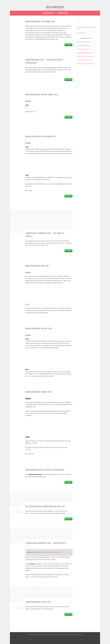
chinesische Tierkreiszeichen (50, 552)
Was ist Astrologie (81, 33)
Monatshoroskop (63, 13)
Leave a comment (19, 513)
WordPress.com (78, 635)
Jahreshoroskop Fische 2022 (38, 602)
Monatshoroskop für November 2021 (85, 64)
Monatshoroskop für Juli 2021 (39, 328)
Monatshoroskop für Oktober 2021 (41, 136)
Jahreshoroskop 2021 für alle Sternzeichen (45, 470)
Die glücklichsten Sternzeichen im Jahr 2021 (45, 506)
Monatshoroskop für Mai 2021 (84, 42)
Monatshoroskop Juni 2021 (37, 266)
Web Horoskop (55, 7)
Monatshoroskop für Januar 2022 (40, 21)
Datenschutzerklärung (55, 635)
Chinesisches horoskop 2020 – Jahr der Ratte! (46, 543)
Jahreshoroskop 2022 (49, 13)
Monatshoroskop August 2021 (38, 392)
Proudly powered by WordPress (37, 635)
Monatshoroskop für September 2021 (42, 94)
